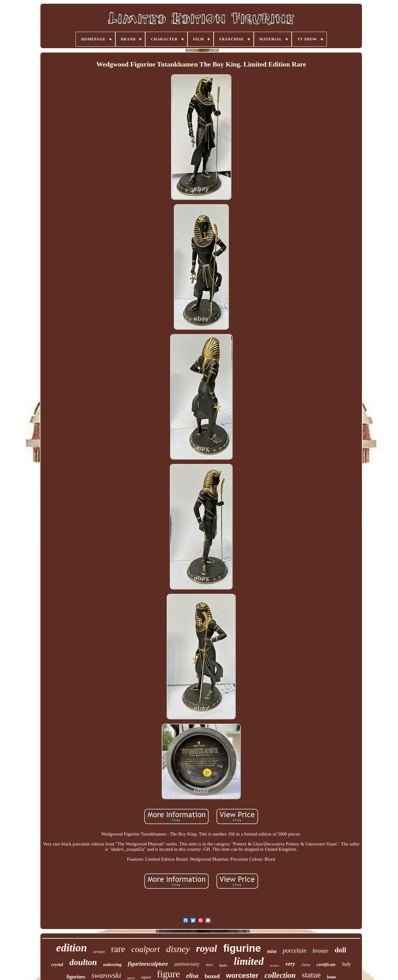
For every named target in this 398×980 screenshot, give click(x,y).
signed (146, 977)
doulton (83, 962)
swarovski (106, 975)
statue (311, 975)
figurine (242, 948)
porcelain (294, 950)
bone (331, 977)
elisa (192, 976)
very (290, 964)
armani (99, 952)
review (275, 965)
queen (131, 978)
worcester (242, 975)
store (209, 965)
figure (169, 974)
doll (340, 950)
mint (272, 951)
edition (72, 948)
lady (347, 964)
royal (207, 948)
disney (178, 949)
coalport (146, 949)
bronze (320, 951)
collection (280, 975)
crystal (57, 965)
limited (249, 961)
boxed (212, 976)
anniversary (187, 964)
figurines (76, 977)
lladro (223, 965)
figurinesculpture (148, 964)
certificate (326, 964)
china (306, 965)
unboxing (112, 964)
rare (118, 949)
